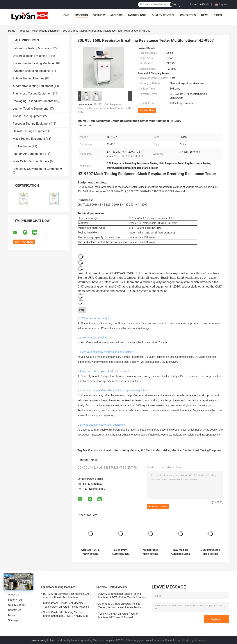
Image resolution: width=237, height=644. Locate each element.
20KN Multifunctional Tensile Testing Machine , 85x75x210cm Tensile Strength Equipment (122, 596)
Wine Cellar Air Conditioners (31, 161)
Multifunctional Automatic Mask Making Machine (111, 450)
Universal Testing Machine (30, 56)
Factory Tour (137, 15)
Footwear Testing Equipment (32, 124)
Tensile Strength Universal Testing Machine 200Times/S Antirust (118, 616)
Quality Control (163, 15)
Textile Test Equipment (28, 116)
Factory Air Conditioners (29, 154)
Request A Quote (199, 4)
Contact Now (147, 110)
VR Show (99, 15)
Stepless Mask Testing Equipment (202, 450)
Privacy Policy (39, 640)
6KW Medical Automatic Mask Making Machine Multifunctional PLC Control (180, 552)
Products (81, 15)
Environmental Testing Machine (33, 63)
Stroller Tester (22, 146)
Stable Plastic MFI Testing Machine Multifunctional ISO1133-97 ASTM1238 (66, 614)
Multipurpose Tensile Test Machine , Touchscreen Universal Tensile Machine (66, 605)
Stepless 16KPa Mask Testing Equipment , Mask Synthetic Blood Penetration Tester (91, 552)
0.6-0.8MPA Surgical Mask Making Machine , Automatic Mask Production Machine (120, 552)
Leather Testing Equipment (30, 109)
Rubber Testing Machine (29, 78)
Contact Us (188, 15)
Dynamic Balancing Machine (31, 71)
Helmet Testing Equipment (30, 131)
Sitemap (13, 620)
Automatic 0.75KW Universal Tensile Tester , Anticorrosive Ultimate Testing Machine (120, 606)
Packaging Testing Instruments (33, 101)
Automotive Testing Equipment (33, 86)
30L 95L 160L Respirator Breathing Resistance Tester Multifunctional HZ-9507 (105, 108)
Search (175, 4)
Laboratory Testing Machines (32, 48)
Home (65, 15)
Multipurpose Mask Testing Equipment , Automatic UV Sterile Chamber (150, 552)
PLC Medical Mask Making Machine (161, 450)
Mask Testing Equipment (46, 31)
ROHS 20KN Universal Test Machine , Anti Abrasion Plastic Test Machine (67, 596)
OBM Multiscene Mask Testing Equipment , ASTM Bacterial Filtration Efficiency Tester (210, 552)
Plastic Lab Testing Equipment (33, 93)
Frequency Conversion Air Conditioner (38, 169)
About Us (116, 15)
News (205, 15)
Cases (218, 15)
